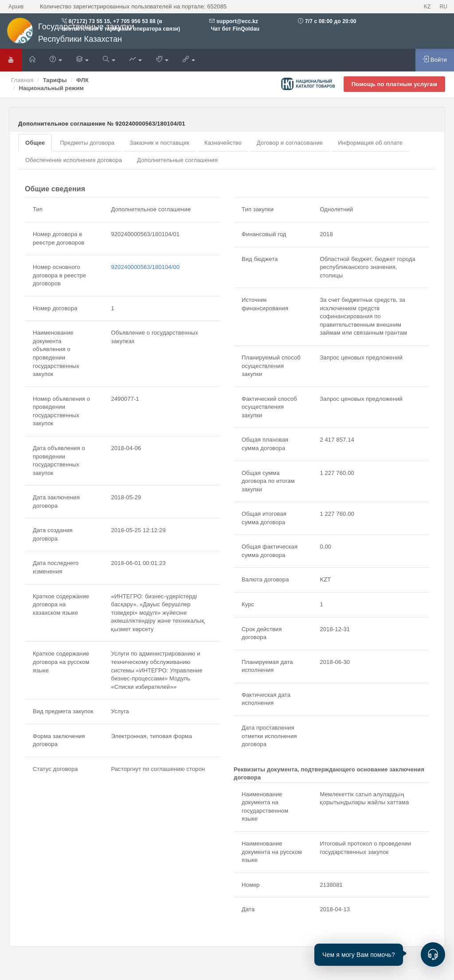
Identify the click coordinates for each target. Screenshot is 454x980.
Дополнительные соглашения (177, 160)
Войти (435, 59)
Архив (16, 7)
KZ (427, 7)
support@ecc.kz (237, 21)
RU (443, 7)
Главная (22, 80)
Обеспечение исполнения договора (74, 160)
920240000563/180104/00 (145, 267)
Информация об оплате (370, 143)
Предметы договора (87, 143)
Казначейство (223, 143)
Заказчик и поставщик (159, 143)
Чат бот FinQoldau (234, 29)
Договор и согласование (290, 143)
